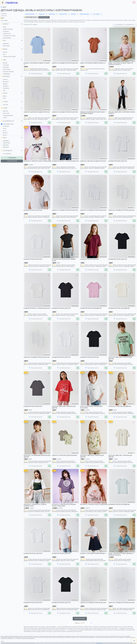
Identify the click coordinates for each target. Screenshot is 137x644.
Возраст (5, 24)
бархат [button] (5, 80)
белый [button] (5, 63)
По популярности (124, 25)
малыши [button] (6, 31)
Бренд (4, 49)
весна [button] (5, 96)
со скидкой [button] (7, 154)
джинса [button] (6, 86)
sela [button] (4, 54)
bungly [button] (5, 52)
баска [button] (5, 135)
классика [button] (6, 113)
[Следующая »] (87, 623)
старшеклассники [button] (9, 36)
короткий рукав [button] (8, 124)
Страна (4, 102)
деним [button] (5, 84)
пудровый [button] (6, 74)
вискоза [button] (6, 82)
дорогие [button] (6, 145)
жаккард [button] (6, 88)
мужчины (4, 16)
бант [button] (5, 131)
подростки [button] (7, 34)
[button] (2, 27)
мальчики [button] (6, 46)
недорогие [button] (7, 143)
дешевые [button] (6, 141)
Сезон (4, 93)
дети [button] (5, 27)
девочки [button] (6, 44)
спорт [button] (5, 118)
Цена (4, 138)
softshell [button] (6, 126)
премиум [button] (6, 147)
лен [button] (4, 90)
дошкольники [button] (8, 29)
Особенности (7, 121)
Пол (3, 41)
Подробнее (99, 643)
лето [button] (5, 98)
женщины (4, 14)
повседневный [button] (8, 116)
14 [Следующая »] (91, 623)
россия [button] (5, 105)
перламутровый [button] (8, 72)
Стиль (4, 108)
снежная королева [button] (9, 57)
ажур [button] (5, 128)
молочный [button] (7, 69)
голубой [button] (6, 65)
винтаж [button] (6, 111)
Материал (5, 77)
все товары (4, 20)
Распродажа (7, 151)
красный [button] (6, 67)
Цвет (4, 60)
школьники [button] (7, 38)
